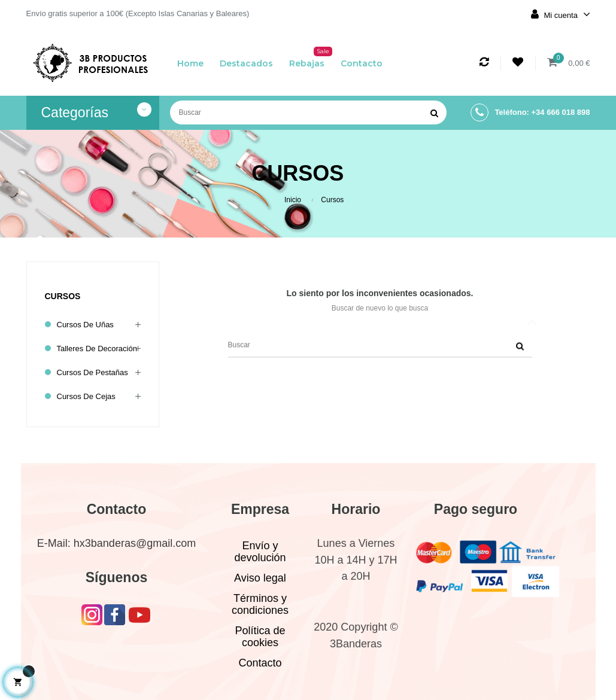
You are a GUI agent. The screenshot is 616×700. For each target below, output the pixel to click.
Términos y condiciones (260, 604)
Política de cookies (260, 637)
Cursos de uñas (85, 325)
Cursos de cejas (86, 396)
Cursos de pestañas (92, 372)
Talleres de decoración (97, 349)
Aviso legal (260, 578)
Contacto (260, 663)
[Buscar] (308, 112)
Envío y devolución (260, 552)
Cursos (63, 296)
